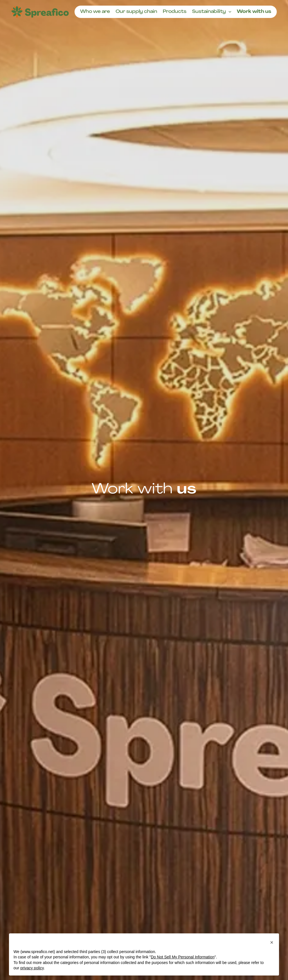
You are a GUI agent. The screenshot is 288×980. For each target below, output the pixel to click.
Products (175, 12)
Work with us (254, 12)
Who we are (95, 12)
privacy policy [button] (32, 968)
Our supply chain (136, 12)
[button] (272, 942)
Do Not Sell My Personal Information (183, 957)
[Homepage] (40, 12)
